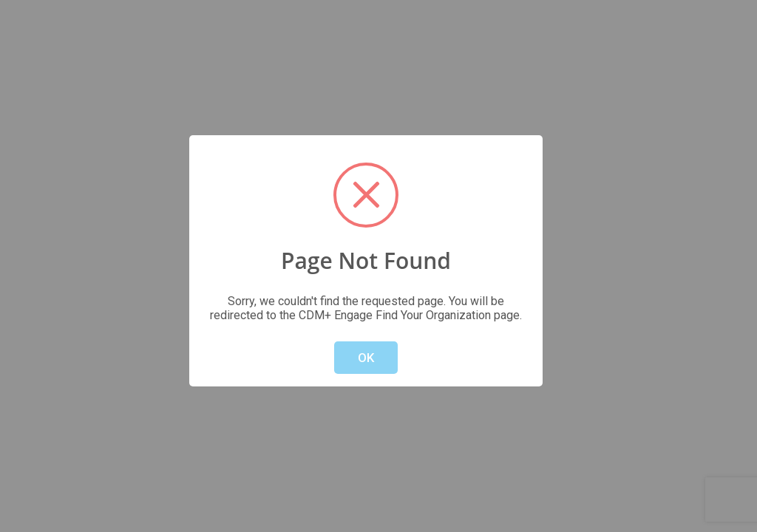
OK (366, 358)
